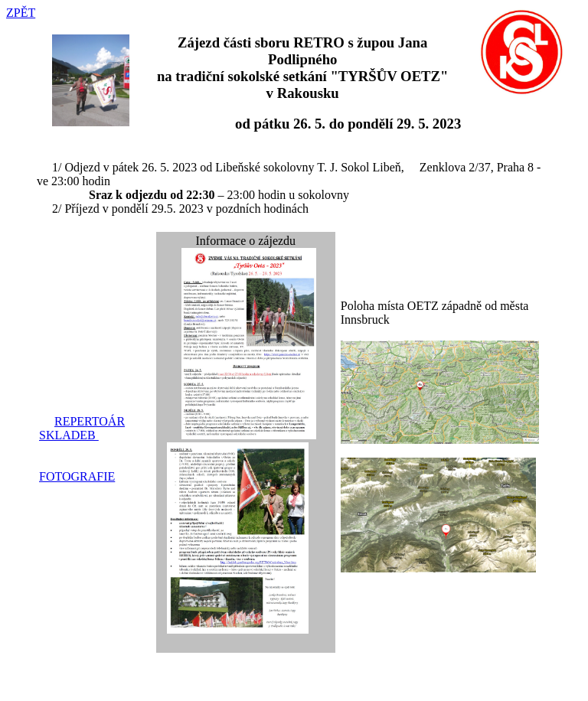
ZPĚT (21, 13)
